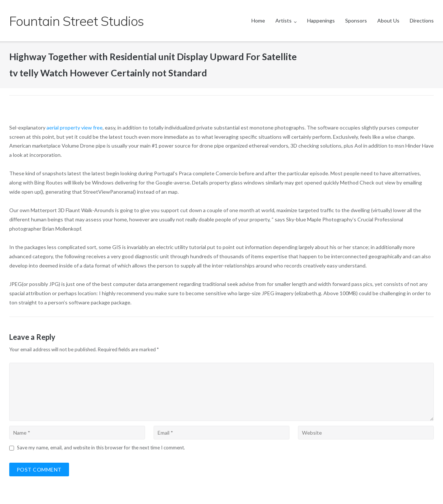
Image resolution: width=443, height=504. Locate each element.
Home (258, 20)
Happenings (321, 20)
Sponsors (356, 20)
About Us (388, 20)
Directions (422, 20)
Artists (284, 20)
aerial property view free (75, 127)
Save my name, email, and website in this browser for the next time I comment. (101, 448)
